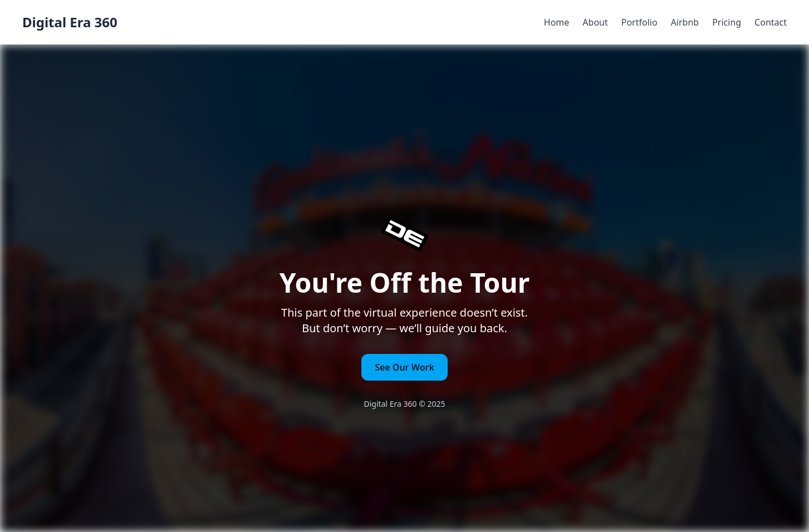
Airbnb (685, 22)
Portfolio (639, 22)
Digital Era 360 (70, 22)
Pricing (727, 22)
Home (557, 22)
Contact (771, 22)
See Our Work (405, 367)
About (595, 22)
